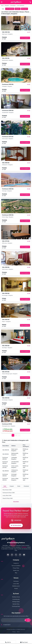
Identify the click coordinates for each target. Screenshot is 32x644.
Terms (18, 632)
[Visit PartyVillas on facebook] (8, 555)
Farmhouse (16, 581)
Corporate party (16, 599)
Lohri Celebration (21, 6)
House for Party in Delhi (8, 498)
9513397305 (18, 520)
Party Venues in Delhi (7, 490)
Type (3, 9)
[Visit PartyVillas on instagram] (12, 555)
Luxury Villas (16, 584)
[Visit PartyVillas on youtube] (24, 555)
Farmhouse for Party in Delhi (9, 493)
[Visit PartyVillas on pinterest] (20, 555)
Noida (19, 486)
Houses (16, 589)
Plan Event (24, 642)
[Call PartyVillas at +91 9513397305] (30, 2)
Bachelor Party (16, 604)
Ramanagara (13, 6)
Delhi (5, 486)
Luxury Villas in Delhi (7, 495)
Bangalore (7, 6)
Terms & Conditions (16, 566)
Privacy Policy (16, 568)
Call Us (8, 642)
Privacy (14, 632)
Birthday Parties (16, 602)
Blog (16, 573)
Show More (16, 502)
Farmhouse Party (16, 607)
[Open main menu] (2, 2)
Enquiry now (16, 571)
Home (2, 6)
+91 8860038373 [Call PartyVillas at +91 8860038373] (7, 625)
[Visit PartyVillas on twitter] (16, 555)
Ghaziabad (26, 486)
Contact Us (16, 563)
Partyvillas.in (13, 630)
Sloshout (24, 547)
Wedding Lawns (16, 586)
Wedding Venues (16, 597)
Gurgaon (12, 486)
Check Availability (25, 38)
